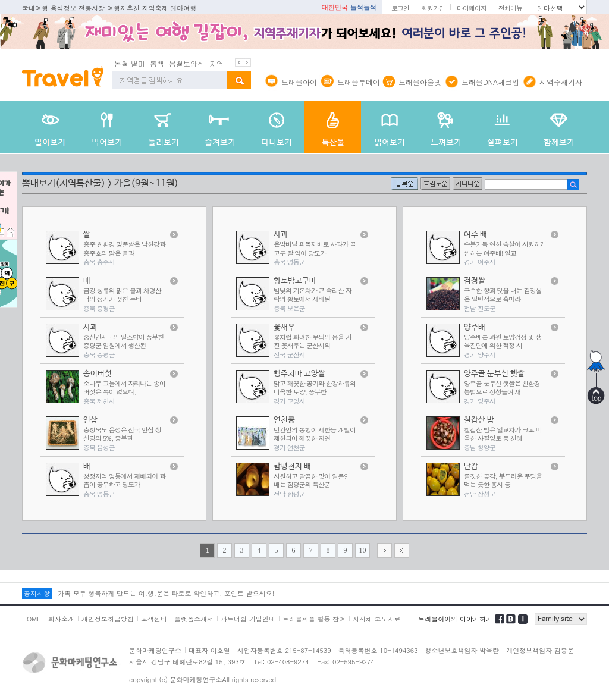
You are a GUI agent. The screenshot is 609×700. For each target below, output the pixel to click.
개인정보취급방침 (108, 619)
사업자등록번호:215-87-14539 (284, 650)
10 (363, 550)
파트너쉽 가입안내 (248, 619)
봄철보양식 (187, 63)
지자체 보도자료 (377, 619)
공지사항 (37, 593)
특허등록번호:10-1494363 (378, 650)
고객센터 (154, 619)
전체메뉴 (510, 8)
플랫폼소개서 (194, 619)
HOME (32, 619)
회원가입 (433, 8)
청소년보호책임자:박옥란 (462, 650)
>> (402, 550)
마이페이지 (472, 8)
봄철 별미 (130, 63)
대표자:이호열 (209, 650)
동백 (157, 63)
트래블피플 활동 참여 (314, 619)
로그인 (400, 8)
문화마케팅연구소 (155, 650)
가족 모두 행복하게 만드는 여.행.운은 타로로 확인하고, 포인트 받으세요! (166, 593)
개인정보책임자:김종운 (540, 650)
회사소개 (61, 619)
